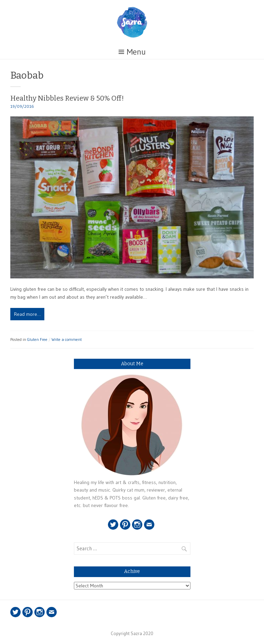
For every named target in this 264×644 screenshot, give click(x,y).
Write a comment (67, 339)
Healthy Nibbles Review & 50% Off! (67, 98)
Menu (136, 52)
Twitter (113, 525)
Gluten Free (37, 339)
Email (149, 525)
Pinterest (125, 525)
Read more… (27, 314)
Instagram (137, 525)
